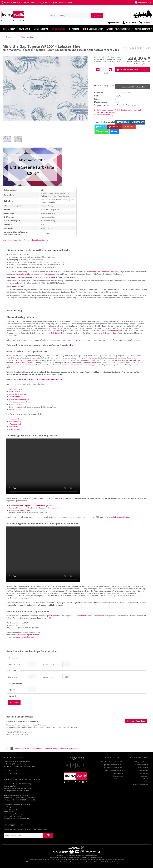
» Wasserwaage (15, 421)
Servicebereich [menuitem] (142, 2)
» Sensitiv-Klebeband (17, 429)
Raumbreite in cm (16, 664)
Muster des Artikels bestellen (133, 87)
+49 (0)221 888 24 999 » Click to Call (22, 798)
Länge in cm (48, 677)
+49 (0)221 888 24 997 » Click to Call (22, 766)
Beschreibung (8, 240)
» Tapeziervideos (51, 616)
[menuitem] (76, 16)
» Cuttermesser (15, 402)
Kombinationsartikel (21, 749)
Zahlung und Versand (141, 762)
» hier (118, 62)
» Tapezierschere (16, 419)
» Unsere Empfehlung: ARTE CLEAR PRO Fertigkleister (31, 506)
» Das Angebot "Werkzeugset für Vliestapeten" (43, 379)
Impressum (144, 776)
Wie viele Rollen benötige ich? (107, 112)
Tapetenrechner (30, 240)
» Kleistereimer (15, 397)
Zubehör (8, 749)
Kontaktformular (142, 767)
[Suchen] (97, 16)
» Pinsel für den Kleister (18, 394)
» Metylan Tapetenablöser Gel (89, 358)
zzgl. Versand (146, 64)
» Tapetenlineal (15, 424)
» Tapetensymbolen (80, 616)
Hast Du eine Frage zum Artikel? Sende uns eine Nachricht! (117, 110)
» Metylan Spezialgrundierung (129, 360)
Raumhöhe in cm (50, 664)
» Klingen (28, 402)
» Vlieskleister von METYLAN (20, 510)
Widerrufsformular (142, 765)
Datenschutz (144, 773)
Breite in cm (13, 677)
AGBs (146, 782)
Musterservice (143, 770)
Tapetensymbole (118, 773)
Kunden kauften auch (38, 749)
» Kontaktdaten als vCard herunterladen (17, 762)
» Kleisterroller (15, 392)
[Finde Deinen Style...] (76, 16)
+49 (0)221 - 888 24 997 (11, 2)
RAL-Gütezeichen (58, 333)
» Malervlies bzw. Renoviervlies (21, 362)
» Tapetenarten (98, 616)
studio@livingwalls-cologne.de (18, 795)
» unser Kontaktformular (24, 637)
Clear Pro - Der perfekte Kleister (112, 762)
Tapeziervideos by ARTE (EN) (113, 767)
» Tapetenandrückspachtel (19, 399)
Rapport (12, 690)
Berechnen (14, 702)
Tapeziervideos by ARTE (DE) (113, 765)
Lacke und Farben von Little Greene (106, 272)
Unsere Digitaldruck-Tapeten (113, 770)
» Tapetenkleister (64, 498)
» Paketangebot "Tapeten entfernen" (28, 360)
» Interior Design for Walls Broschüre (16, 818)
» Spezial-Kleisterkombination (111, 331)
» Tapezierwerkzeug (89, 362)
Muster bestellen (43, 240)
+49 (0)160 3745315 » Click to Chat (24, 800)
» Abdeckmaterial (16, 389)
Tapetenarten (119, 779)
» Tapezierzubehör (71, 362)
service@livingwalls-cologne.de (30, 635)
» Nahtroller (14, 427)
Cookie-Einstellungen (141, 785)
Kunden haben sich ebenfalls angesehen (62, 749)
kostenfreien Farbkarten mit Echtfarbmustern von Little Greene (31, 274)
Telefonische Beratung (104, 115)
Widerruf (145, 779)
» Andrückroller (15, 404)
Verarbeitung (18, 240)
